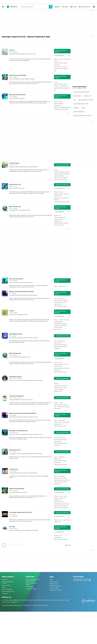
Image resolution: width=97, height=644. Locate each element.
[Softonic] (12, 7)
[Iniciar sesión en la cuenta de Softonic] (94, 7)
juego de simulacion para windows (62, 172)
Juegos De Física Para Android (61, 63)
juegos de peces (64, 86)
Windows (56, 59)
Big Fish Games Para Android (60, 302)
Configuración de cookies (56, 590)
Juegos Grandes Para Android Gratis (62, 368)
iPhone (68, 320)
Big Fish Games (62, 341)
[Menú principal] (3, 7)
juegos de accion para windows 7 (61, 198)
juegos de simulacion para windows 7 (62, 174)
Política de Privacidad (55, 586)
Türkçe (9, 602)
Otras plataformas (62, 55)
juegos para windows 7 (59, 219)
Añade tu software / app (8, 591)
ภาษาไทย (4, 602)
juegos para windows (59, 225)
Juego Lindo (57, 65)
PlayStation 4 (57, 498)
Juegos (65, 7)
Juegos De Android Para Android (61, 109)
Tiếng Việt (13, 602)
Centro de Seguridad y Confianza (7, 582)
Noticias (74, 7)
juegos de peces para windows (61, 69)
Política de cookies (54, 588)
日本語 (38, 600)
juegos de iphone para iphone (60, 324)
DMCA (51, 580)
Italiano (34, 600)
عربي (3, 600)
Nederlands (47, 600)
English (11, 600)
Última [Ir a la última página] (67, 545)
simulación (56, 86)
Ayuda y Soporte (6, 585)
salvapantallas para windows (60, 325)
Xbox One (56, 61)
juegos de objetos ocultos (60, 217)
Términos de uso (53, 584)
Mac (60, 215)
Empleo (4, 587)
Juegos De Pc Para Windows (63, 407)
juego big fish (62, 298)
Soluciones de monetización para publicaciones (33, 580)
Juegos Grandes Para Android (60, 306)
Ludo (55, 71)
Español (16, 600)
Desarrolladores (84, 7)
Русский (62, 600)
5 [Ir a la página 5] (22, 545)
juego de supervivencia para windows (62, 202)
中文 (18, 602)
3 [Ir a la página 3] (13, 545)
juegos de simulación (59, 176)
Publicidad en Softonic (31, 589)
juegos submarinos (58, 322)
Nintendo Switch (57, 500)
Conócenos (5, 580)
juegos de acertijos (58, 327)
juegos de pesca (58, 508)
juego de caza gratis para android (62, 194)
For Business (5, 594)
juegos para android (58, 104)
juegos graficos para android (60, 84)
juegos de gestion (58, 387)
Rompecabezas (57, 409)
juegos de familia (58, 391)
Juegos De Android (58, 366)
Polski (52, 600)
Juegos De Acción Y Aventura (60, 67)
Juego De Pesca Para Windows (61, 180)
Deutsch (7, 600)
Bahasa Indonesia (28, 600)
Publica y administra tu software (31, 584)
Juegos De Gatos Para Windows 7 (61, 178)
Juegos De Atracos (66, 520)
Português (57, 600)
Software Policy (29, 587)
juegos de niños (58, 196)
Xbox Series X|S (67, 59)
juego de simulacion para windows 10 (62, 504)
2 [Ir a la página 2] (8, 545)
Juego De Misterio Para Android (61, 300)
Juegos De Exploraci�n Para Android (62, 107)
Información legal (54, 582)
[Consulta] (34, 7)
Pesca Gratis (65, 508)
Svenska (67, 600)
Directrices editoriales (7, 589)
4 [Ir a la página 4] (17, 545)
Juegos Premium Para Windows (61, 386)
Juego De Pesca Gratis (59, 502)
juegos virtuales (58, 329)
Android (61, 59)
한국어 (42, 600)
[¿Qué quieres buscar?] (51, 7)
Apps (58, 7)
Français (20, 600)
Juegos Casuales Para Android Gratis (62, 88)
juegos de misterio (58, 424)
